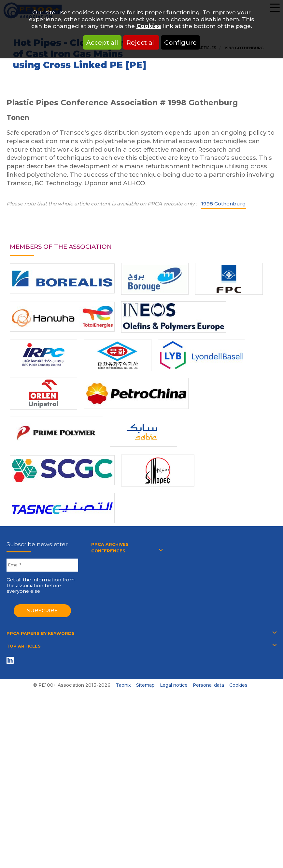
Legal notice (174, 685)
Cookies (149, 26)
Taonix (123, 685)
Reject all (141, 42)
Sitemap (145, 685)
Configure (180, 42)
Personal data (208, 685)
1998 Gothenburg (224, 204)
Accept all (102, 42)
